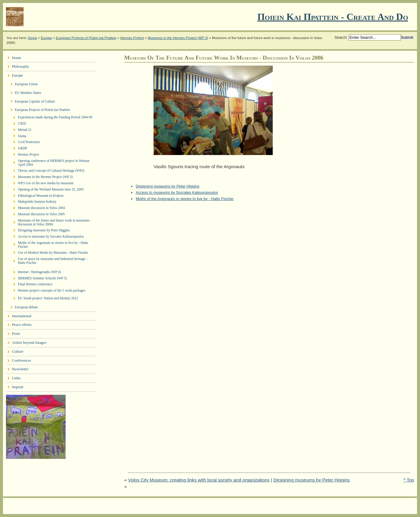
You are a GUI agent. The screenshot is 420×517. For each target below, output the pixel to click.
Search (341, 37)
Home (32, 38)
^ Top (409, 480)
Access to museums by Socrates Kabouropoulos (177, 192)
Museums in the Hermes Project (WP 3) (178, 38)
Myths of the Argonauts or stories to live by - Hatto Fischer (185, 199)
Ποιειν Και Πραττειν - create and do (333, 17)
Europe (46, 38)
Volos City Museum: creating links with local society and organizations (199, 480)
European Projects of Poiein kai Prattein (86, 38)
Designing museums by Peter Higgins (167, 186)
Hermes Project (132, 38)
